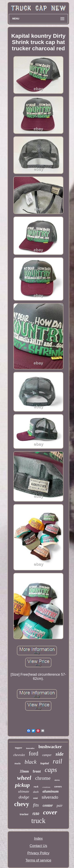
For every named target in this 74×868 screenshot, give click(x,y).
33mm (24, 771)
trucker (24, 814)
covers (58, 787)
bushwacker (50, 747)
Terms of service (38, 860)
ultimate (24, 791)
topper (19, 748)
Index (38, 839)
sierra (57, 780)
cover (50, 812)
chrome (43, 778)
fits (36, 805)
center (48, 805)
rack (36, 787)
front (37, 771)
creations (46, 787)
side (59, 754)
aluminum (50, 791)
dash (36, 792)
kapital (45, 763)
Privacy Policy (38, 853)
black (31, 762)
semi (35, 798)
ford (33, 753)
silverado (50, 797)
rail (57, 761)
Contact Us (38, 846)
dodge (24, 797)
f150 (36, 814)
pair (60, 806)
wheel (24, 778)
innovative (30, 748)
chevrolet (19, 755)
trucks (18, 763)
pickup (22, 785)
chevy (22, 804)
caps (51, 770)
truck (38, 821)
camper (47, 755)
